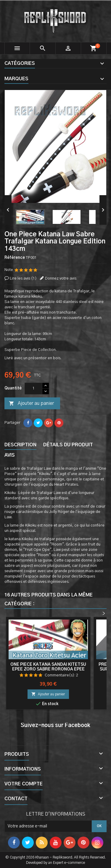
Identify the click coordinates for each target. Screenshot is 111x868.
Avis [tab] (10, 455)
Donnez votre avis (61, 279)
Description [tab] (20, 445)
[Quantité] (33, 389)
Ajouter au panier (31, 404)
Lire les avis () (23, 279)
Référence (15, 258)
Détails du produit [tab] (68, 445)
